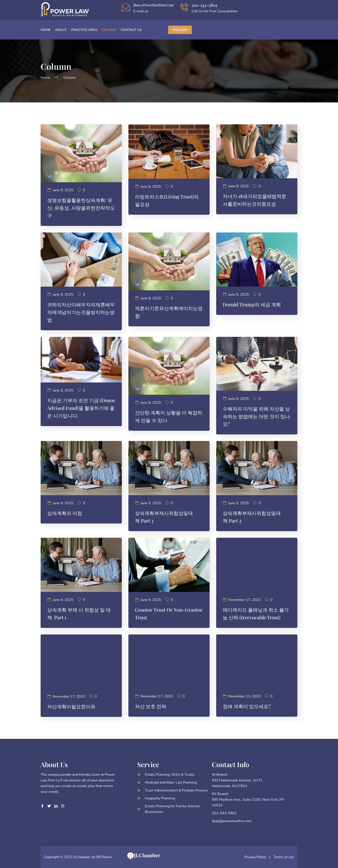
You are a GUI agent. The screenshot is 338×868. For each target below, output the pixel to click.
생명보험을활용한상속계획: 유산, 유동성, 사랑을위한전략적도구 (81, 208)
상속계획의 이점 (65, 513)
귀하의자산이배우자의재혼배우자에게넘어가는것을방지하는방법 (81, 312)
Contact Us (131, 30)
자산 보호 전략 (151, 706)
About (61, 30)
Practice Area (84, 30)
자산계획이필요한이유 (71, 706)
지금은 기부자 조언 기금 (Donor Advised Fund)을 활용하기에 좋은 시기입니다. (81, 408)
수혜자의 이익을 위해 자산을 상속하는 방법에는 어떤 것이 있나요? (256, 416)
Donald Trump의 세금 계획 (252, 304)
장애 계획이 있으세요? (247, 706)
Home (46, 30)
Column (109, 30)
